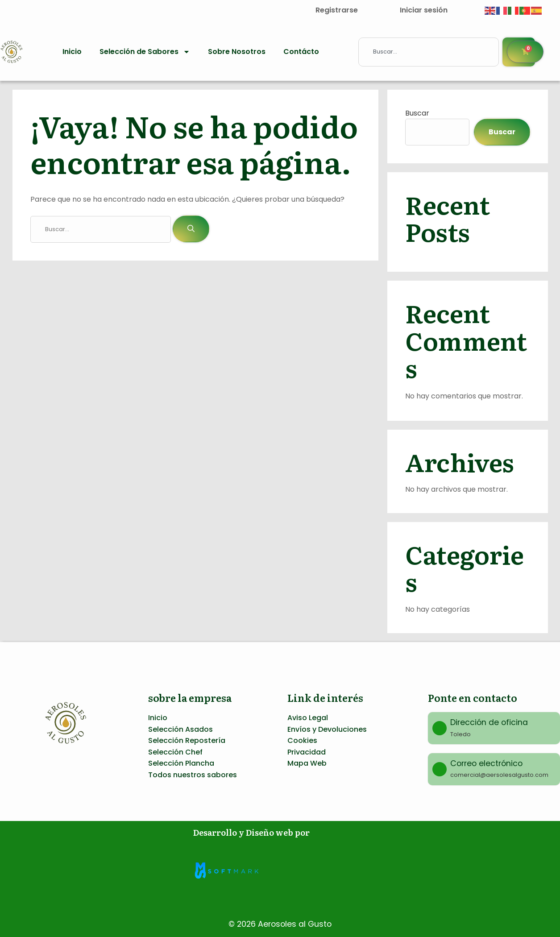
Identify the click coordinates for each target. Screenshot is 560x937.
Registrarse (337, 10)
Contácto (301, 52)
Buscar (417, 113)
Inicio (72, 52)
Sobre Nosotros (237, 52)
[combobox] (429, 52)
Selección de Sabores (145, 52)
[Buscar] (191, 229)
